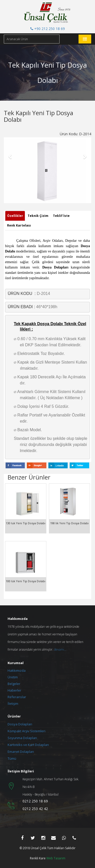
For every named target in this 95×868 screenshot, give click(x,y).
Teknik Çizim (38, 216)
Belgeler (14, 684)
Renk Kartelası (19, 225)
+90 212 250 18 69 (48, 29)
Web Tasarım (56, 858)
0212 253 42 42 (35, 809)
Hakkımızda (17, 670)
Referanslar (17, 697)
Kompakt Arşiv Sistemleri (26, 731)
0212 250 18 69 (35, 801)
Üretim (13, 677)
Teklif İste (61, 216)
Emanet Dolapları (21, 752)
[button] (10, 156)
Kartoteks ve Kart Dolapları (28, 745)
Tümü (12, 758)
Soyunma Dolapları (22, 738)
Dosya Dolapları (20, 724)
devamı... (60, 649)
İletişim (13, 704)
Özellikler (15, 216)
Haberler (14, 690)
